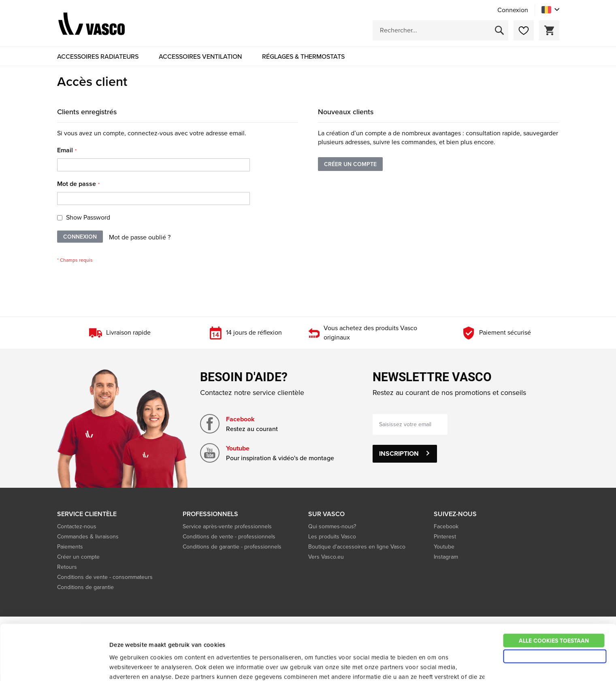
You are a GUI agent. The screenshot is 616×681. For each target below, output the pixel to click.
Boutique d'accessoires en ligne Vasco (357, 547)
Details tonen (435, 665)
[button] (550, 10)
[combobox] (440, 30)
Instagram (446, 557)
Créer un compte (78, 557)
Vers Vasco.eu (327, 557)
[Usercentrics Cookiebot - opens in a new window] (52, 665)
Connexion (513, 10)
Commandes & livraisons (88, 537)
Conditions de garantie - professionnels (232, 547)
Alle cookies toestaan (554, 589)
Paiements (70, 547)
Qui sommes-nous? (332, 526)
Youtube (238, 448)
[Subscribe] (405, 454)
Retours (67, 567)
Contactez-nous (77, 526)
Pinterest (445, 537)
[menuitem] (98, 57)
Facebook (240, 419)
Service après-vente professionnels (227, 526)
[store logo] (92, 25)
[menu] (308, 57)
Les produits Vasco (332, 537)
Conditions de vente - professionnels (229, 537)
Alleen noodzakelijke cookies (555, 604)
